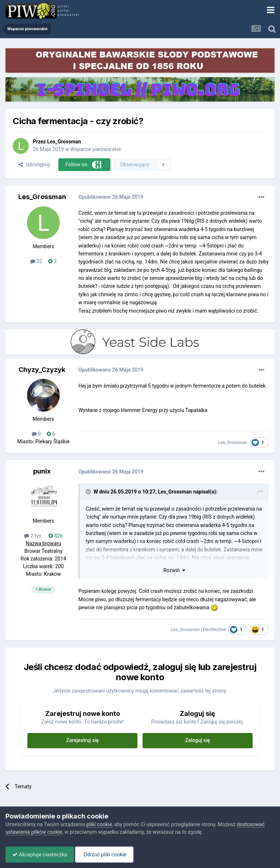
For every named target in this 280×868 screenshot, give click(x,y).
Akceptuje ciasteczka (40, 855)
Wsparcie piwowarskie (95, 149)
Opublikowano (111, 197)
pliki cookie (99, 824)
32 (36, 261)
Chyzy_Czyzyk (42, 370)
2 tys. (33, 536)
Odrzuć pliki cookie (106, 855)
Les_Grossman (64, 142)
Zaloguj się (198, 740)
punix (42, 471)
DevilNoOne (214, 630)
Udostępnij (34, 165)
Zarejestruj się (83, 740)
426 (56, 536)
